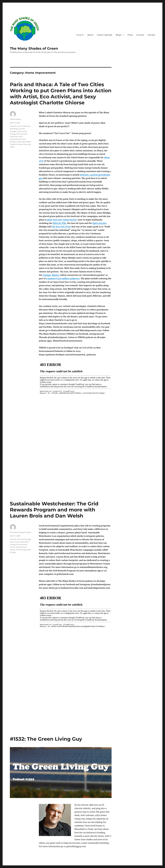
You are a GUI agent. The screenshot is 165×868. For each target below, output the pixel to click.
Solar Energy (21, 550)
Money (13, 550)
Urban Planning (24, 144)
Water (12, 147)
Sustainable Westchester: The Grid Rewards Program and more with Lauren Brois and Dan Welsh (54, 510)
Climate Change (24, 539)
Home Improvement (18, 547)
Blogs (119, 35)
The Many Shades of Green (34, 48)
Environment (22, 134)
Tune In (80, 35)
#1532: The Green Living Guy (46, 739)
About (90, 35)
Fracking (13, 136)
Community (22, 131)
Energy (13, 134)
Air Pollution (25, 126)
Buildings (14, 129)
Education (25, 542)
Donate (151, 35)
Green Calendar (105, 35)
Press (130, 35)
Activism (13, 126)
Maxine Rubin (15, 119)
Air (19, 126)
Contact (140, 35)
